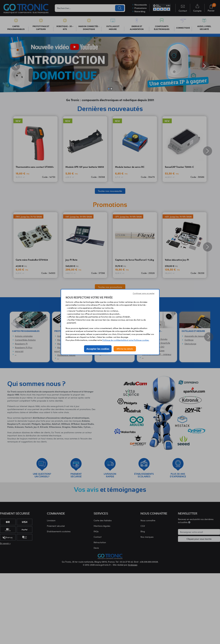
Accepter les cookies (98, 349)
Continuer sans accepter (144, 293)
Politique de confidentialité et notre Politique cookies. (126, 340)
